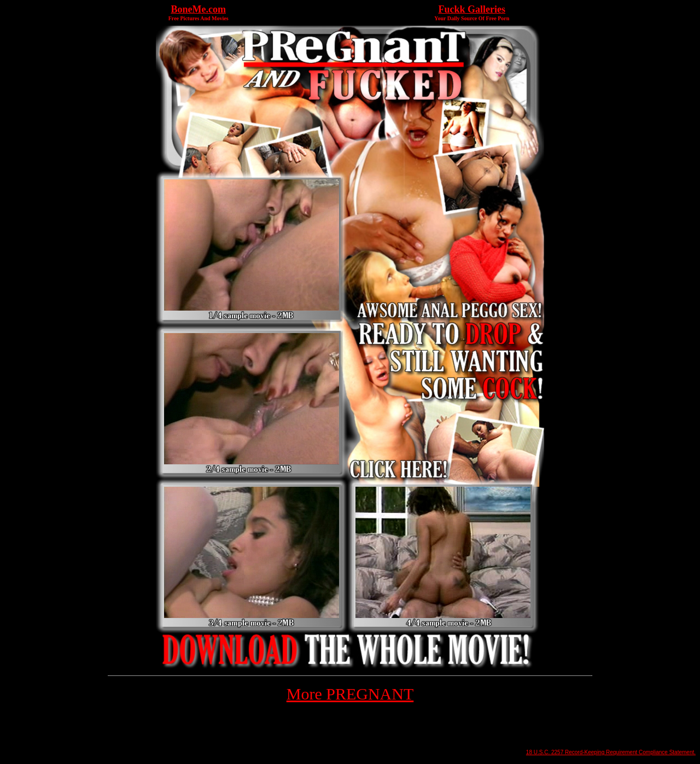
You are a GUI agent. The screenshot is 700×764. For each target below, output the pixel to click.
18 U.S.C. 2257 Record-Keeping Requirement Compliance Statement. (611, 752)
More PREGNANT (350, 694)
